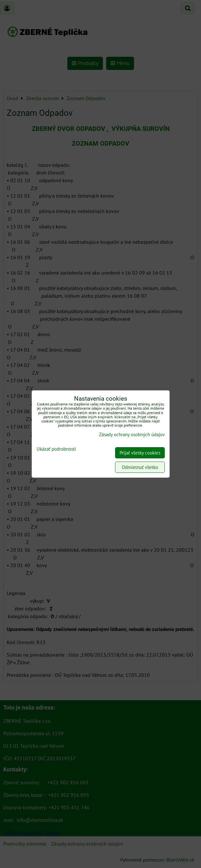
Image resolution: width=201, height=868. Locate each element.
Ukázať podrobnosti (56, 449)
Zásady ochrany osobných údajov (132, 434)
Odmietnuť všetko (140, 467)
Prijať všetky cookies (140, 453)
